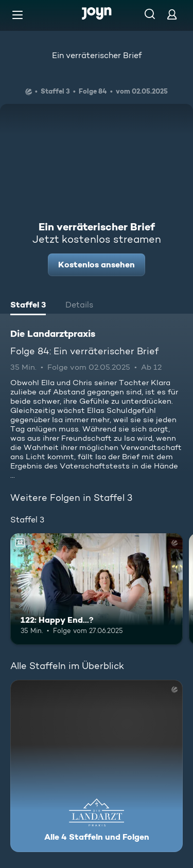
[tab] (28, 306)
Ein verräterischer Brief (97, 55)
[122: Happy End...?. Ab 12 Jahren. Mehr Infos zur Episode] (97, 589)
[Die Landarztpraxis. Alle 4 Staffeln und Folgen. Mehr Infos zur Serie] (97, 766)
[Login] (172, 14)
